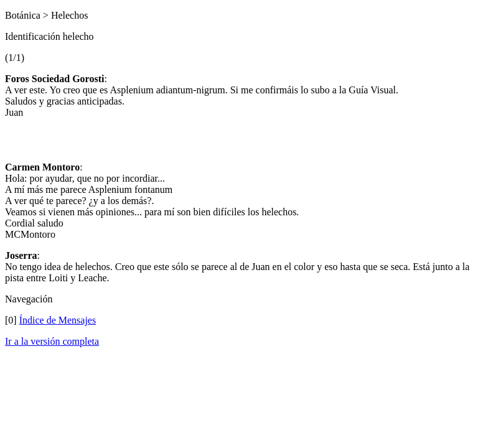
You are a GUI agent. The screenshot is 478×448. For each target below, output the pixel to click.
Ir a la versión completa (52, 341)
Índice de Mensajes (58, 320)
